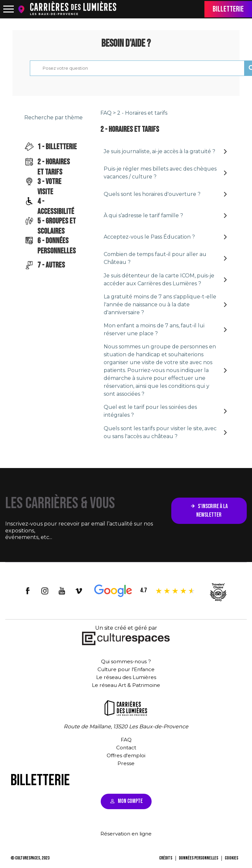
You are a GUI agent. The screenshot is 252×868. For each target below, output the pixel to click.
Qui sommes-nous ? (126, 662)
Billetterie (228, 9)
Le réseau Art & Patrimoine (126, 685)
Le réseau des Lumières (126, 678)
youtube (62, 591)
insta (45, 591)
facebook (28, 591)
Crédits (166, 858)
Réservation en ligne (126, 834)
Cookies (231, 858)
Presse (126, 764)
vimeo (79, 591)
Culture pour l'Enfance (126, 670)
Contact (126, 748)
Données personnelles (199, 858)
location (23, 9)
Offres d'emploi (126, 756)
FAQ (106, 113)
